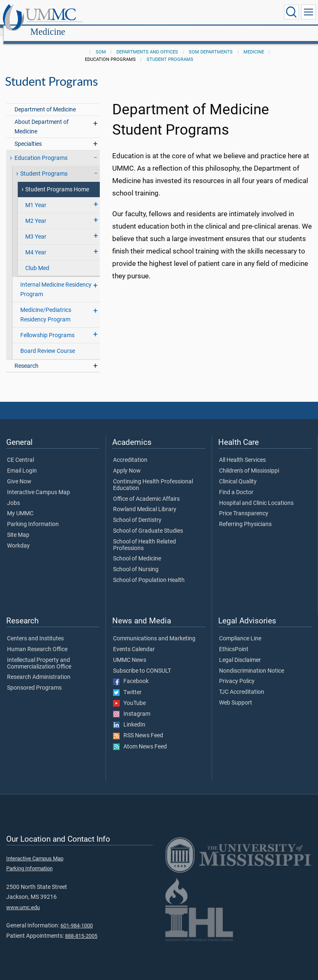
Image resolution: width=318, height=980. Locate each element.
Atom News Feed (140, 738)
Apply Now (127, 462)
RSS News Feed (138, 727)
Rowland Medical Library (145, 500)
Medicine (127, 13)
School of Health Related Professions (145, 536)
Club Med (37, 259)
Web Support (236, 694)
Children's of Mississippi (249, 462)
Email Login (22, 462)
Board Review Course (48, 342)
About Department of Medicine (42, 118)
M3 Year (36, 228)
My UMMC (20, 504)
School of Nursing (136, 560)
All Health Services (242, 451)
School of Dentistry (137, 511)
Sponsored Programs (34, 679)
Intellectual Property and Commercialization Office (39, 654)
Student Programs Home (57, 180)
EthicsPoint (234, 640)
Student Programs (170, 50)
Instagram (132, 705)
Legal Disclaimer (240, 651)
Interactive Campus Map (39, 483)
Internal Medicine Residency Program (56, 280)
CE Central (20, 451)
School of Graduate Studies (148, 522)
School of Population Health (149, 571)
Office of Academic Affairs (146, 490)
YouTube (129, 694)
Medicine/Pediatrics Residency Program (46, 306)
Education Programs (41, 149)
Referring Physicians (245, 515)
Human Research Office (37, 640)
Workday (18, 537)
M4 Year (36, 243)
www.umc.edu (23, 898)
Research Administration (39, 668)
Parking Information (33, 515)
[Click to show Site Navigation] (308, 12)
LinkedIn (129, 716)
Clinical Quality (238, 473)
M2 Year (36, 212)
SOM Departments (211, 43)
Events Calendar (134, 640)
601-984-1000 (77, 916)
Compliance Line (240, 630)
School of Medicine (137, 550)
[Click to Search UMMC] (291, 12)
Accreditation (130, 451)
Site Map (18, 526)
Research (26, 357)
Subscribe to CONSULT (142, 662)
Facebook (131, 672)
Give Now (19, 473)
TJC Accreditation (242, 683)
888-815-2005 (81, 927)
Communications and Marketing (154, 630)
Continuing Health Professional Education (153, 476)
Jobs (13, 494)
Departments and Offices (147, 43)
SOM (101, 43)
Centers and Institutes (35, 630)
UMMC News (130, 651)
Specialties (28, 135)
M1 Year (36, 196)
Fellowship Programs (47, 326)
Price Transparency (244, 504)
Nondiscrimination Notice (252, 662)
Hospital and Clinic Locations (256, 494)
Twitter (127, 683)
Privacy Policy (237, 672)
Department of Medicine (45, 100)
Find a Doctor (236, 483)
